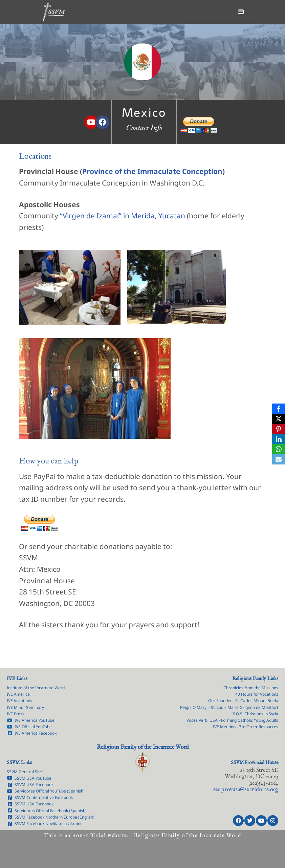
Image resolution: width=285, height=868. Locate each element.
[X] (279, 419)
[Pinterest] (279, 429)
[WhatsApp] (279, 449)
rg (246, 789)
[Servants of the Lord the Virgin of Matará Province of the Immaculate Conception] (54, 12)
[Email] (279, 459)
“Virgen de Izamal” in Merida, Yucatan (123, 216)
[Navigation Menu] (241, 12)
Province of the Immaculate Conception (152, 171)
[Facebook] (279, 409)
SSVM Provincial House (255, 762)
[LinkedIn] (279, 439)
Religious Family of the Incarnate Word (143, 747)
